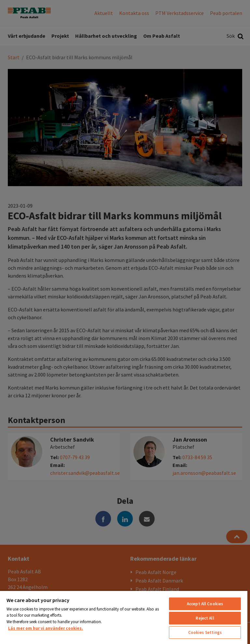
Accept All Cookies (205, 604)
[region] (124, 617)
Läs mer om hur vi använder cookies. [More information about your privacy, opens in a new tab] (46, 628)
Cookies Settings (205, 632)
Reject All (205, 618)
